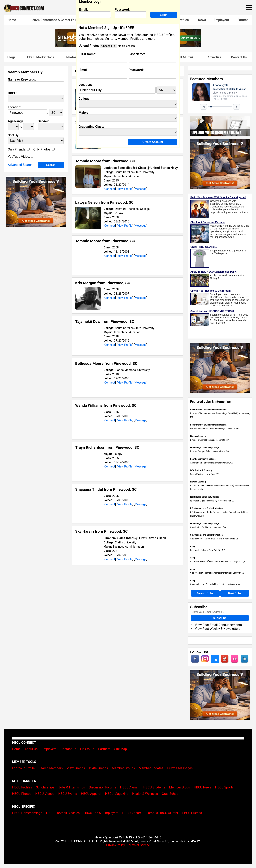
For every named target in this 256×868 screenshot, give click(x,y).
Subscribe (220, 618)
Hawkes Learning (198, 482)
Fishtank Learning (198, 436)
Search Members (51, 768)
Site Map (121, 749)
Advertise (214, 57)
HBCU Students (154, 787)
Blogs (11, 57)
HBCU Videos (45, 794)
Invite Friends (98, 768)
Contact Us (239, 57)
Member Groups (123, 768)
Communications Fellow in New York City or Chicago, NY (215, 584)
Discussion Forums (102, 787)
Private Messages (180, 768)
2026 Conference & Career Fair (54, 20)
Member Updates (151, 768)
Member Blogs (180, 787)
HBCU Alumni (130, 787)
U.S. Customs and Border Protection (206, 508)
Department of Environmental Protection (208, 410)
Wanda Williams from (106, 405)
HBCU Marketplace (41, 57)
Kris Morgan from (103, 283)
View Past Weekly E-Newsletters (218, 629)
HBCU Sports (224, 787)
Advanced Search (20, 165)
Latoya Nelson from (104, 202)
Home (12, 20)
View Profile (125, 189)
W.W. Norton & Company (201, 470)
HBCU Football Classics (63, 813)
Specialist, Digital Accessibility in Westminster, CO (212, 501)
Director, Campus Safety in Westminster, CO (209, 451)
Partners (104, 749)
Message (140, 189)
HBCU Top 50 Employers (101, 813)
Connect (110, 189)
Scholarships (45, 787)
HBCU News (202, 787)
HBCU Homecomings (27, 813)
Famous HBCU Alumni (162, 813)
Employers (221, 20)
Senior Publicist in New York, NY (204, 474)
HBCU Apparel (91, 794)
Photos (71, 57)
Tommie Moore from (105, 161)
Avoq (192, 546)
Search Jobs (205, 593)
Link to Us (87, 749)
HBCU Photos (22, 794)
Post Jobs (235, 593)
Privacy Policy (116, 845)
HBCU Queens (192, 813)
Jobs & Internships (72, 787)
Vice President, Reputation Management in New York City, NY (217, 573)
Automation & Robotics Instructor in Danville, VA (211, 463)
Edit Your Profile (23, 768)
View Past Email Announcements (218, 625)
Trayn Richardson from (107, 447)
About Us (31, 749)
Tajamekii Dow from (105, 321)
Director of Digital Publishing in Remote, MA (210, 440)
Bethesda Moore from (106, 363)
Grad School (170, 794)
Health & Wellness (145, 794)
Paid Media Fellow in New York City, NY (207, 550)
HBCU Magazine (117, 794)
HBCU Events (68, 794)
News (202, 20)
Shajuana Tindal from (106, 489)
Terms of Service (138, 845)
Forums (243, 20)
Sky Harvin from (101, 531)
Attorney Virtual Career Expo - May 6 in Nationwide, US (214, 539)
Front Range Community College (205, 448)
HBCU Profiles (22, 787)
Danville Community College (203, 459)
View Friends (76, 768)
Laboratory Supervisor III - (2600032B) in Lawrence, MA (215, 429)
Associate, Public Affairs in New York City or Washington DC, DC (218, 562)
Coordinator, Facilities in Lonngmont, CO (208, 527)
